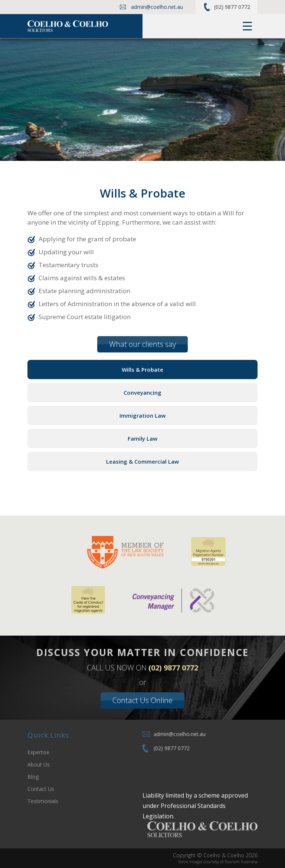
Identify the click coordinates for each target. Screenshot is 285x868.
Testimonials (43, 801)
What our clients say (142, 344)
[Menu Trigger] (247, 26)
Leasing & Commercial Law (142, 461)
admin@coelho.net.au (157, 7)
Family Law (142, 438)
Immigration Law (142, 415)
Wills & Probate (142, 370)
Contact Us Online (142, 700)
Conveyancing (142, 392)
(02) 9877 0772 (232, 7)
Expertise (38, 752)
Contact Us (41, 789)
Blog (33, 777)
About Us (39, 764)
